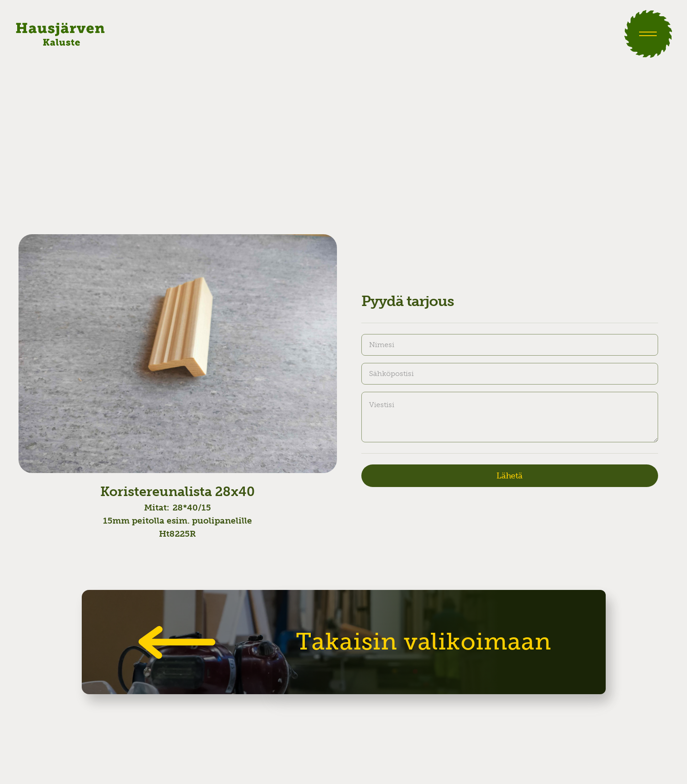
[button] (648, 34)
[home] (60, 34)
